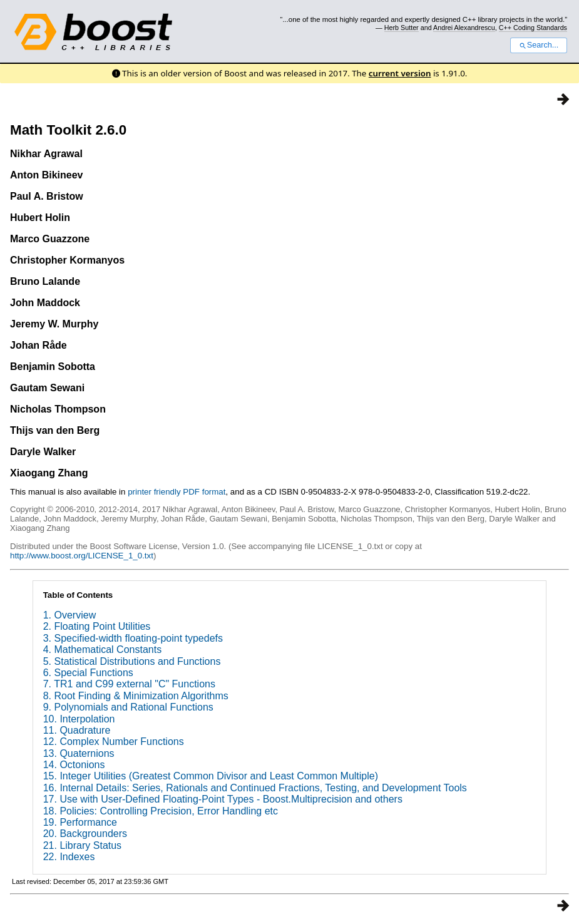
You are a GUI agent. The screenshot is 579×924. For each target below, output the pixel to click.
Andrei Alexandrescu (464, 28)
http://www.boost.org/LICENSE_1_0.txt (82, 556)
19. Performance (80, 822)
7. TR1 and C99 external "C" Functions (129, 684)
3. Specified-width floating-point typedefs (133, 638)
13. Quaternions (79, 753)
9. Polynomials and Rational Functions (128, 707)
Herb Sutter (402, 28)
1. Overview (69, 615)
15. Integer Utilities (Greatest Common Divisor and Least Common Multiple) (211, 776)
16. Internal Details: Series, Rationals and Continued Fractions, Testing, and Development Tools (255, 788)
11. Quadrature (77, 730)
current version (400, 73)
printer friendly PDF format (177, 492)
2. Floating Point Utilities (97, 626)
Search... (539, 45)
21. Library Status (82, 845)
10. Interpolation (79, 719)
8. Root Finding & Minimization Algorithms (136, 696)
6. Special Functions (88, 673)
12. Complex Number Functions (114, 742)
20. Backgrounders (85, 834)
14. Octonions (74, 765)
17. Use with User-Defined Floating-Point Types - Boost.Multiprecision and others (223, 799)
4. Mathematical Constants (102, 649)
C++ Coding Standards (533, 28)
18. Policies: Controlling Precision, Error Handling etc (161, 811)
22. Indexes (69, 857)
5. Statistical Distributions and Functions (132, 661)
